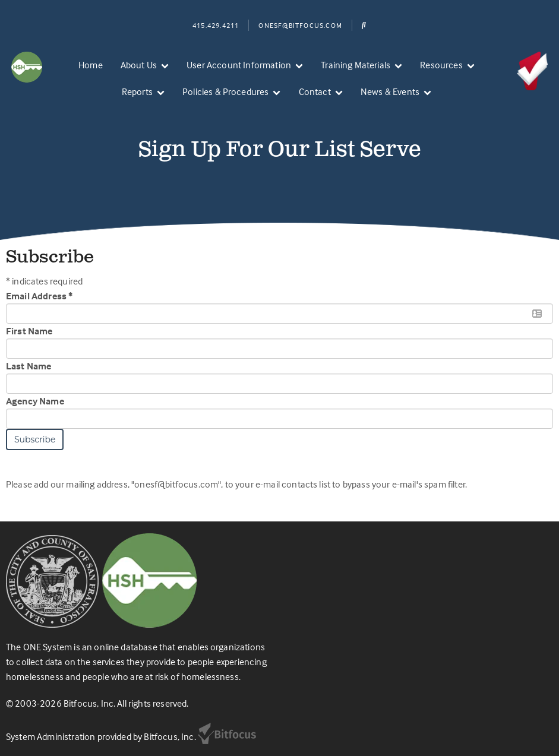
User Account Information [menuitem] (239, 65)
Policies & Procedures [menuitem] (225, 91)
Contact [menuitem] (315, 91)
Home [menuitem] (91, 65)
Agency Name (35, 401)
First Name (29, 331)
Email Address (39, 296)
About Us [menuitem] (139, 65)
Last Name (29, 366)
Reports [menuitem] (137, 91)
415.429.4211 (216, 25)
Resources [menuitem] (441, 65)
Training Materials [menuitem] (356, 65)
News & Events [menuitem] (390, 91)
